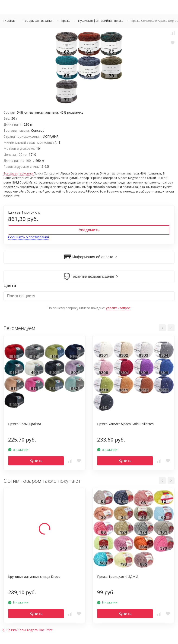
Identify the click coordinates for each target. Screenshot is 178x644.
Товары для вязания (38, 21)
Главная (10, 21)
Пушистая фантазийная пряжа (101, 21)
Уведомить (89, 230)
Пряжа (66, 21)
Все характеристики (19, 173)
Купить (36, 460)
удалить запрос (118, 308)
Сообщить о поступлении (29, 237)
